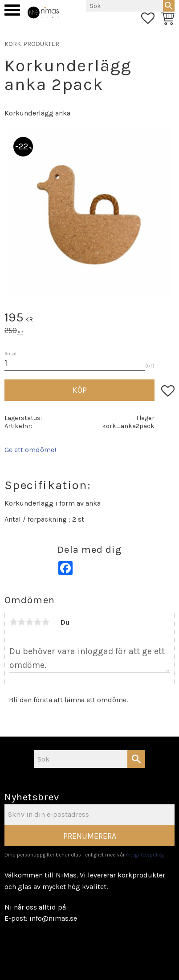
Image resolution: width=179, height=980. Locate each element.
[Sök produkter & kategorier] (124, 6)
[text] (89, 319)
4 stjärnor (37, 622)
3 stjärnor (29, 622)
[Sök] (169, 6)
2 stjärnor (21, 622)
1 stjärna (13, 622)
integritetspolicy (145, 855)
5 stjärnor (45, 622)
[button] (12, 10)
